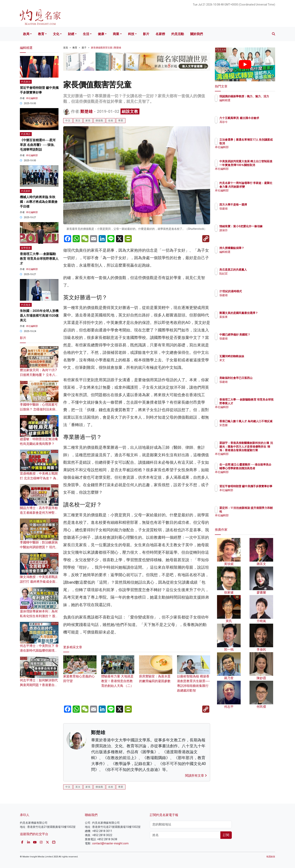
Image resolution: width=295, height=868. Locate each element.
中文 (68, 121)
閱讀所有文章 (196, 776)
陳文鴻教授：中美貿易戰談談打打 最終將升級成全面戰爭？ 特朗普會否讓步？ (39, 582)
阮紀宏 (247, 274)
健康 (101, 34)
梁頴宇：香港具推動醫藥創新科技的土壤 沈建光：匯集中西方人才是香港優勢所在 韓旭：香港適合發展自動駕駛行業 (258, 450)
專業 (121, 121)
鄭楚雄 (87, 111)
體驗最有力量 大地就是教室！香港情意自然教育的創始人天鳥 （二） (118, 675)
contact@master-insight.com (110, 843)
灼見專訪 (26, 134)
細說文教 (130, 111)
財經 (71, 34)
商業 (116, 34)
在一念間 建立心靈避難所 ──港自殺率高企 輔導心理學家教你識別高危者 (258, 468)
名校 (111, 121)
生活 (86, 34)
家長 (88, 121)
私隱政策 (271, 857)
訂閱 (226, 835)
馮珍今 (247, 125)
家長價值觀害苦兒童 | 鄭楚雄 (106, 48)
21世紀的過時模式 (254, 291)
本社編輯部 (32, 98)
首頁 (66, 48)
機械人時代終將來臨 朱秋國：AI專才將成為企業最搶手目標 (39, 202)
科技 (131, 34)
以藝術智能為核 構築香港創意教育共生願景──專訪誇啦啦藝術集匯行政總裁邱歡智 (194, 677)
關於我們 (197, 34)
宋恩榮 (247, 429)
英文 (78, 121)
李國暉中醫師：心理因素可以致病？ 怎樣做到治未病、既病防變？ (39, 409)
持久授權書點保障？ (255, 248)
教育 (41, 34)
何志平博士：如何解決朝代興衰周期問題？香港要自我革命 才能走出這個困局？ (39, 685)
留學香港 (26, 248)
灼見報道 (26, 305)
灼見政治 (26, 82)
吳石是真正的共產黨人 (256, 270)
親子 (84, 48)
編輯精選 (248, 104)
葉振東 (247, 320)
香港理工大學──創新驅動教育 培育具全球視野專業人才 (39, 259)
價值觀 (99, 121)
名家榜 (160, 34)
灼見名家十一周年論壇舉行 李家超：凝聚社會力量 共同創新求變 (258, 186)
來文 (245, 360)
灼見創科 (26, 191)
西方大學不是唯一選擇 (256, 205)
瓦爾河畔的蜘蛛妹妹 (255, 356)
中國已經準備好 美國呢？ (258, 335)
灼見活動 (178, 34)
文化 (56, 34)
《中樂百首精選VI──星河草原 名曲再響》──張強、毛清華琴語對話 (38, 145)
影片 (146, 34)
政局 (26, 34)
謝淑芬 (247, 234)
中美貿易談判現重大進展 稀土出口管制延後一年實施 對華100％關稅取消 (258, 165)
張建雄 (247, 209)
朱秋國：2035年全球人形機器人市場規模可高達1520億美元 (39, 316)
